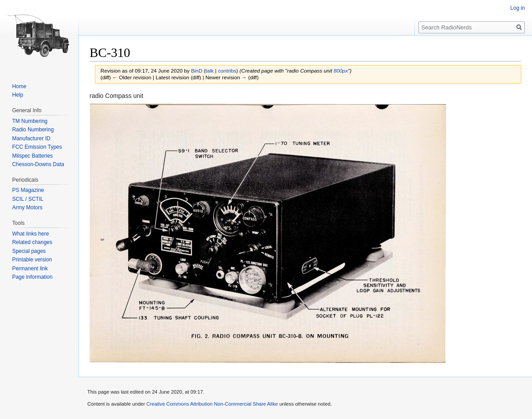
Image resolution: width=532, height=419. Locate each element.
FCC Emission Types (37, 147)
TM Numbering (30, 121)
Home (19, 86)
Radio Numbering (33, 130)
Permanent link (30, 268)
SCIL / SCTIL (28, 199)
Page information (32, 277)
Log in (518, 8)
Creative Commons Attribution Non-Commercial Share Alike (212, 404)
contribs (227, 71)
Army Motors (27, 207)
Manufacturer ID (31, 138)
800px (341, 71)
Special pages (29, 251)
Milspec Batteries (32, 156)
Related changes (32, 242)
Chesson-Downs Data (38, 164)
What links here (31, 234)
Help (18, 95)
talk (209, 71)
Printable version (32, 260)
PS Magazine (28, 190)
